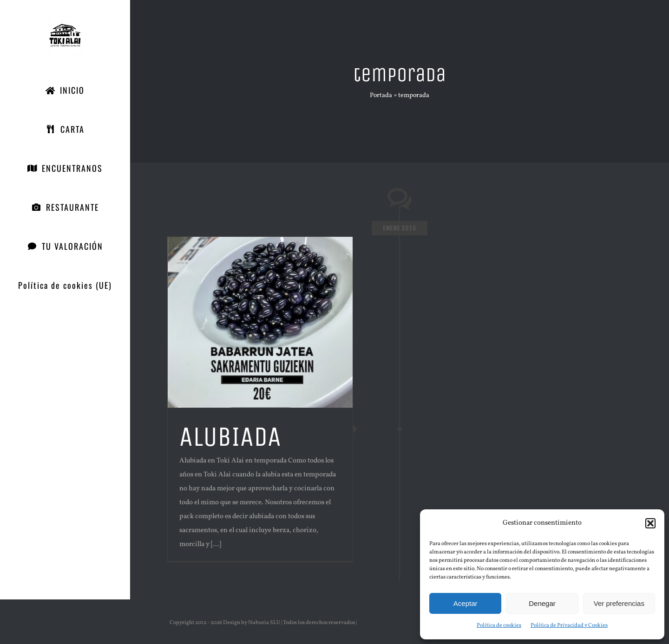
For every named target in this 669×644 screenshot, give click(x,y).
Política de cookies (499, 625)
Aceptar (466, 603)
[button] (650, 523)
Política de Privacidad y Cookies (569, 625)
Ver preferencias (619, 603)
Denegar (542, 603)
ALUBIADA (230, 437)
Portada (381, 95)
